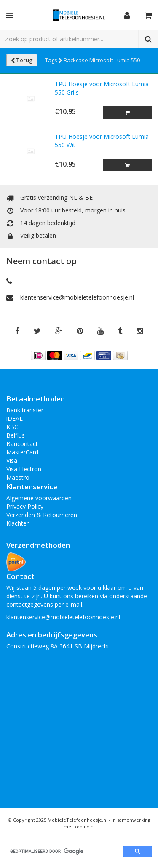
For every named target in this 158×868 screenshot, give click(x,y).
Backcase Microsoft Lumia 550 (102, 60)
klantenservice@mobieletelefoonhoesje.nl (77, 297)
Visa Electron (24, 469)
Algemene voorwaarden (39, 498)
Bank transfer (25, 410)
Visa (12, 461)
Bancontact (22, 444)
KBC (12, 427)
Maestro (18, 477)
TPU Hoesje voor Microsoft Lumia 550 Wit (102, 141)
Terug (22, 60)
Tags (54, 60)
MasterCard (22, 452)
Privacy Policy (25, 506)
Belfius (16, 435)
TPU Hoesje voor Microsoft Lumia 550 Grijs (102, 88)
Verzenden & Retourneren (42, 515)
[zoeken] (61, 851)
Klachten (18, 523)
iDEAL (15, 418)
